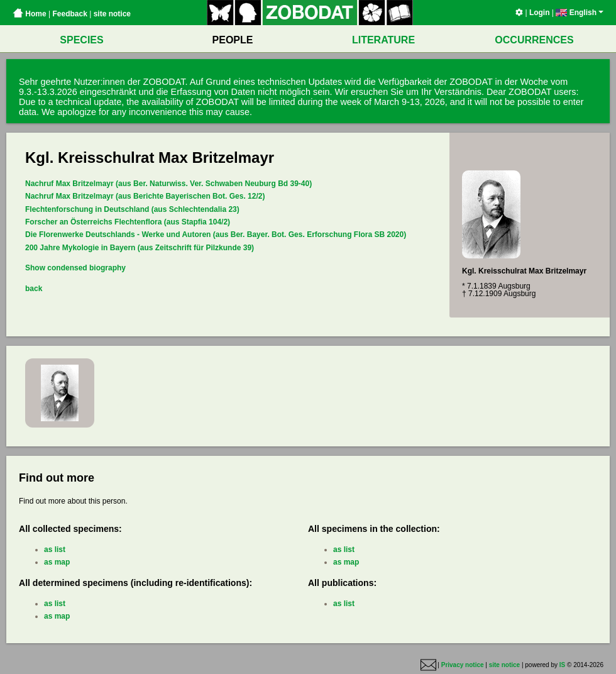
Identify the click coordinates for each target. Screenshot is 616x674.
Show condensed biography (75, 268)
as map (57, 562)
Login (540, 13)
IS (562, 665)
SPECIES (81, 40)
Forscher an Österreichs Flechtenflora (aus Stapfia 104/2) (128, 222)
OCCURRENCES (534, 40)
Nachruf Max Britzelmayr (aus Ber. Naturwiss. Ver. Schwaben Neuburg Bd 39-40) (168, 184)
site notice (112, 14)
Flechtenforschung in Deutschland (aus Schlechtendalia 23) (132, 209)
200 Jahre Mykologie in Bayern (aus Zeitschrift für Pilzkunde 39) (140, 248)
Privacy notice (463, 665)
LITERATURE (383, 40)
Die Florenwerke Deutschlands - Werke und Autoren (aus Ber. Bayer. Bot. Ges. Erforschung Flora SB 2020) (216, 235)
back (34, 289)
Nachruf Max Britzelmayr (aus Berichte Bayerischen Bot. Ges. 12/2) (145, 196)
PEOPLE (233, 40)
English (580, 13)
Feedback (69, 14)
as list (55, 550)
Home (30, 14)
